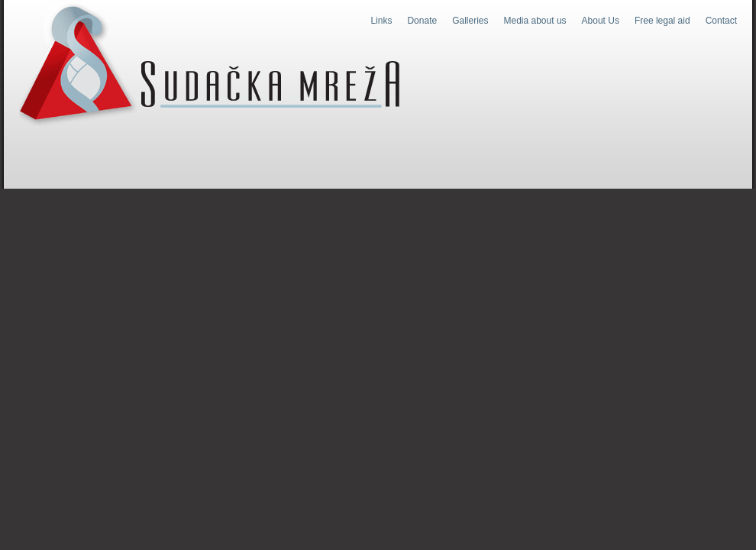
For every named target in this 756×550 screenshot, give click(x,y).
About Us (601, 21)
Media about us (535, 21)
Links (381, 21)
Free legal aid (662, 21)
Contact (721, 21)
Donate (422, 21)
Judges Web (210, 64)
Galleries (470, 21)
